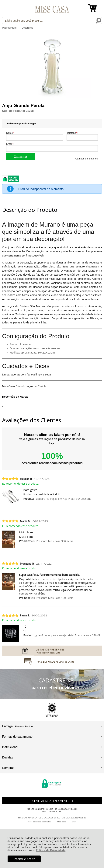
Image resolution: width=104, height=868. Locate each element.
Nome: (10, 133)
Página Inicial (10, 28)
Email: (10, 144)
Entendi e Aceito (24, 859)
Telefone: (72, 133)
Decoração (27, 28)
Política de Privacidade (51, 850)
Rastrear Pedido (24, 726)
